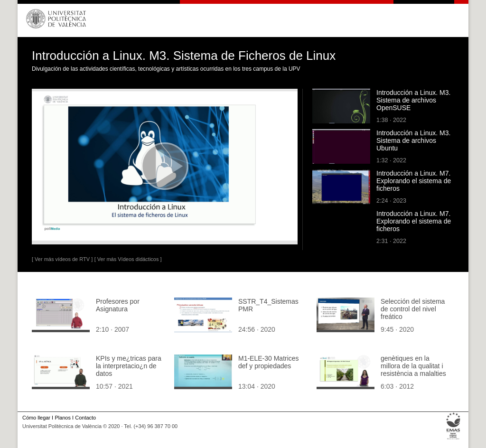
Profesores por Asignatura (118, 305)
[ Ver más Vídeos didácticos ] (128, 259)
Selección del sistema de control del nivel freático (413, 309)
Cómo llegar (36, 418)
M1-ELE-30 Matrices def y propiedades (269, 362)
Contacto (85, 418)
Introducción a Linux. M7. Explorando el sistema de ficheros (414, 181)
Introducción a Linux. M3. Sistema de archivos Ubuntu (413, 140)
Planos (62, 418)
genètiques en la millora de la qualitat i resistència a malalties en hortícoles (413, 370)
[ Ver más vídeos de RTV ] (62, 259)
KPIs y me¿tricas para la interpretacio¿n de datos (129, 366)
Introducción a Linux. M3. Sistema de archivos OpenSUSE (413, 100)
